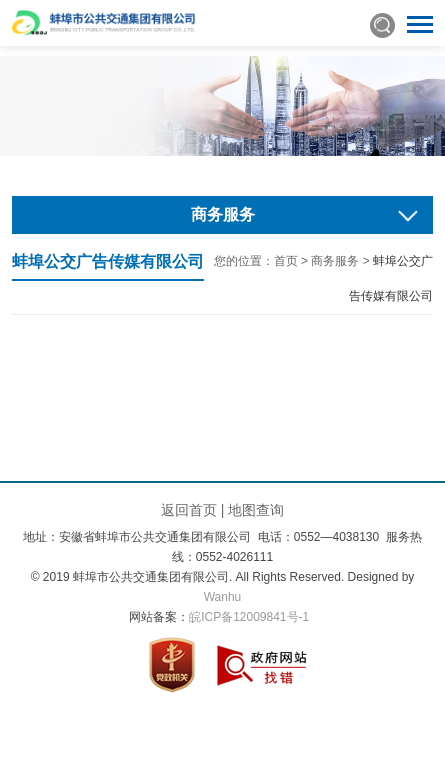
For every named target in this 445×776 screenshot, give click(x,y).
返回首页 (189, 510)
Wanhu (223, 597)
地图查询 (256, 510)
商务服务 (335, 261)
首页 (286, 261)
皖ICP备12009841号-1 (249, 617)
